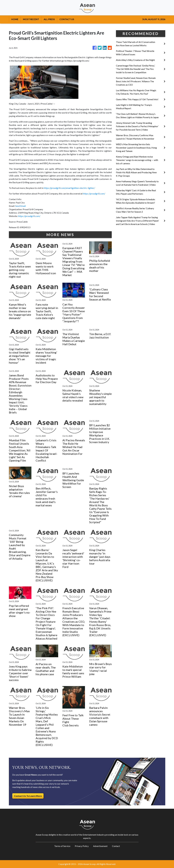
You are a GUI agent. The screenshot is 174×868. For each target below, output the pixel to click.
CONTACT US (67, 19)
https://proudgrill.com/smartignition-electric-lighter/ (69, 188)
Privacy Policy (82, 846)
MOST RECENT (31, 19)
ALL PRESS (49, 19)
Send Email (20, 206)
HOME (15, 19)
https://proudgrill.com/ (94, 194)
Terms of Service (62, 846)
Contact (116, 846)
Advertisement (100, 846)
